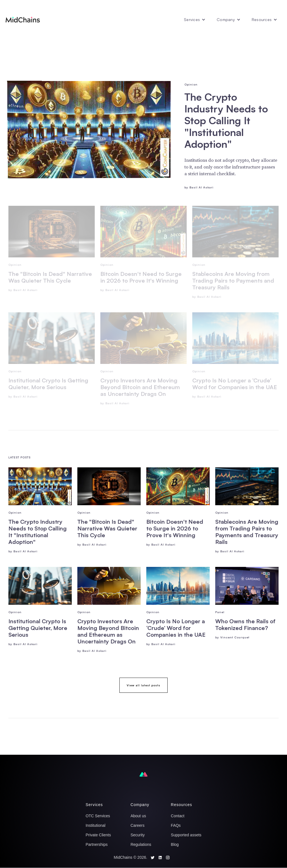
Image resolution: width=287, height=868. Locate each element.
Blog (175, 844)
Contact (178, 816)
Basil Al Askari (202, 187)
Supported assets (186, 835)
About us (138, 816)
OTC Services (98, 816)
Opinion (191, 84)
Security (138, 835)
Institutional (95, 825)
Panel (220, 612)
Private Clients (98, 835)
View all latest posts (143, 685)
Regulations (141, 844)
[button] (195, 20)
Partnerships (97, 844)
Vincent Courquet (235, 637)
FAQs (176, 825)
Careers (138, 825)
